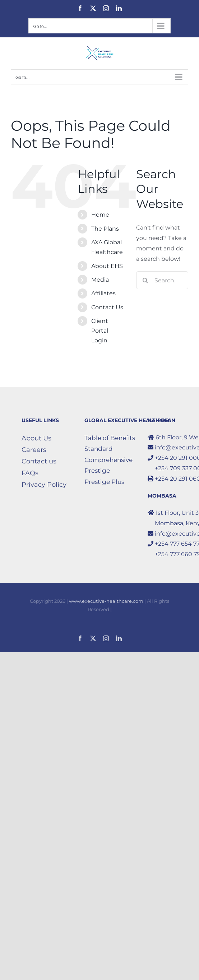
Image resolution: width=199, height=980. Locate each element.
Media (100, 280)
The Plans (105, 229)
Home (100, 215)
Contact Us (107, 307)
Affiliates (103, 293)
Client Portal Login (100, 331)
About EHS (107, 266)
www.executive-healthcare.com (106, 601)
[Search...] (162, 280)
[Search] (145, 280)
